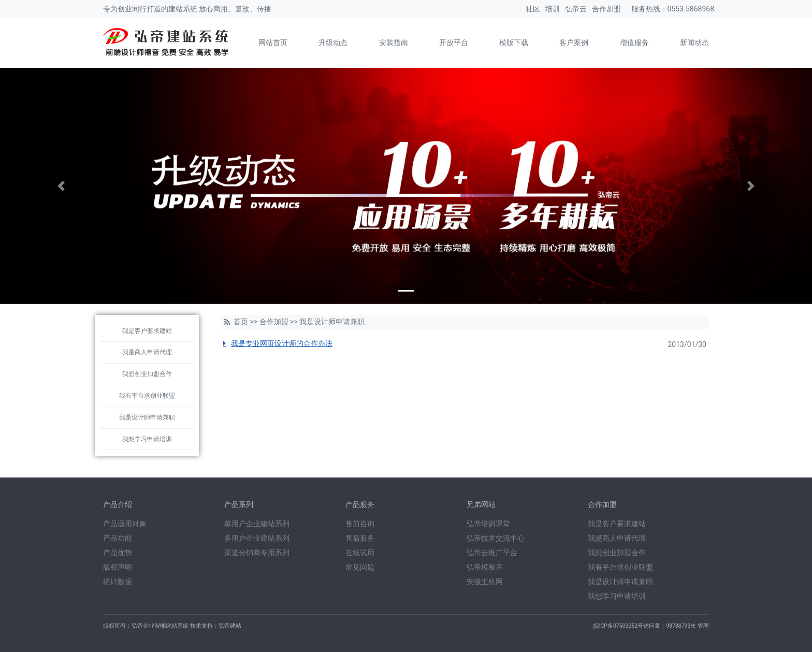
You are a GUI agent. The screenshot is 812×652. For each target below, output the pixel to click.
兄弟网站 (481, 504)
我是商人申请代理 (147, 352)
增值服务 (634, 42)
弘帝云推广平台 (492, 553)
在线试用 (360, 553)
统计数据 (118, 582)
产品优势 (118, 553)
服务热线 (646, 9)
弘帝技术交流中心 (496, 538)
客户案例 (574, 42)
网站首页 (273, 42)
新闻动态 (694, 42)
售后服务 (360, 538)
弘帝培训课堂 (488, 524)
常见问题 (360, 567)
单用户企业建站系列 (257, 524)
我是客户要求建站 (147, 331)
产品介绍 (118, 504)
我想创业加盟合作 (147, 374)
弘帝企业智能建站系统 (160, 626)
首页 (241, 322)
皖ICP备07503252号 (619, 626)
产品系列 (239, 504)
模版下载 (514, 42)
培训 (553, 9)
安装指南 (394, 42)
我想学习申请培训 (147, 439)
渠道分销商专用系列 (257, 553)
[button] (61, 186)
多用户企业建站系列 (257, 538)
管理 (703, 626)
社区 (533, 9)
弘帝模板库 (485, 567)
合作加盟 (606, 9)
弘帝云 (576, 9)
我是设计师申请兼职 (147, 417)
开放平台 (454, 42)
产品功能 (118, 538)
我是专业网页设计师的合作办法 (282, 343)
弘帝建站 (230, 626)
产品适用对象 (125, 524)
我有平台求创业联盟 (147, 396)
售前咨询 (360, 524)
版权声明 (118, 567)
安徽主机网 (485, 582)
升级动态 (333, 42)
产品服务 (360, 504)
